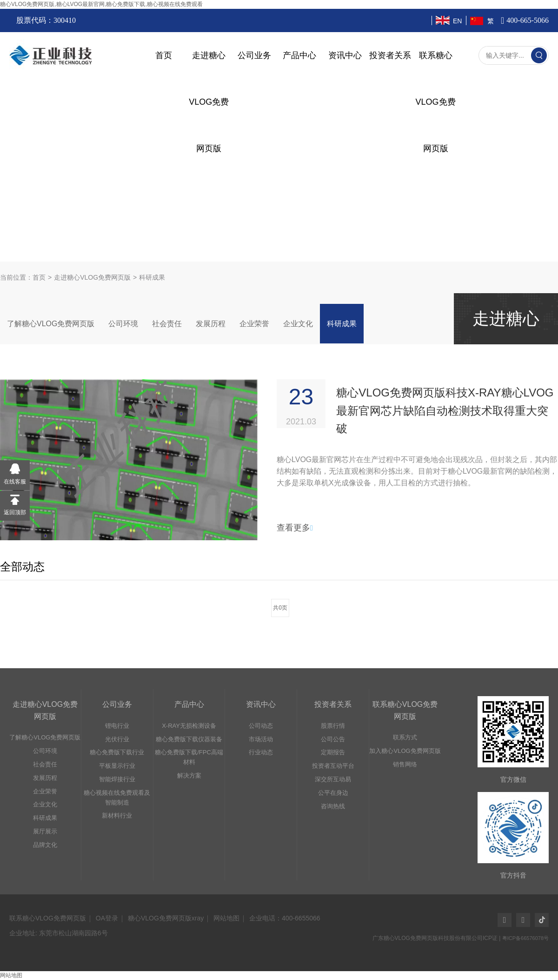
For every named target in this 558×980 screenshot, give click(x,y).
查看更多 (295, 528)
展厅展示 (45, 831)
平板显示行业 (117, 766)
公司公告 (333, 739)
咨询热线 (333, 806)
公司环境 (123, 324)
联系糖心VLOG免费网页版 (48, 918)
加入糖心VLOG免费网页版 (405, 751)
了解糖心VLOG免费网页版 (51, 324)
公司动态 (261, 726)
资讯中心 (345, 55)
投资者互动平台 (333, 766)
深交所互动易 (333, 779)
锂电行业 (117, 726)
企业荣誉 (254, 324)
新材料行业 (117, 816)
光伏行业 (117, 739)
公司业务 (254, 55)
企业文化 (298, 324)
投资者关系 (390, 55)
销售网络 (405, 764)
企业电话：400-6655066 (285, 918)
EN (457, 21)
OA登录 (107, 918)
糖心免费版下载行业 (117, 752)
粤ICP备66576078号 (525, 938)
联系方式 (405, 737)
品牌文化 (45, 845)
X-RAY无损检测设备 (189, 726)
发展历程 (211, 324)
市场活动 (261, 739)
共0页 (280, 608)
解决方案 (189, 775)
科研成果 (342, 324)
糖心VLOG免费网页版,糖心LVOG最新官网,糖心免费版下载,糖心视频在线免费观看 (101, 4)
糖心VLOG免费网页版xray (166, 918)
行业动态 (261, 752)
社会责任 (167, 324)
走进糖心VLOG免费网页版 (92, 277)
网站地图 (226, 918)
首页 (164, 55)
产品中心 (299, 55)
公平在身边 (333, 793)
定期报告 (333, 752)
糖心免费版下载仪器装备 (189, 739)
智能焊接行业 (117, 779)
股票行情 (333, 726)
